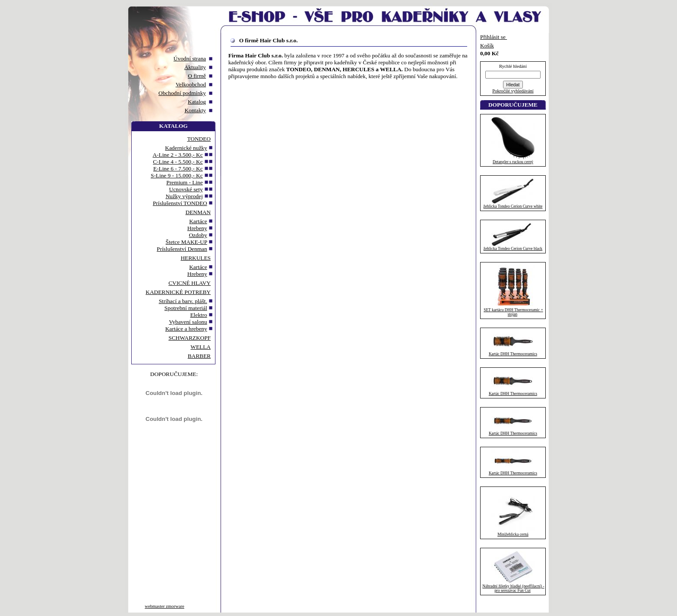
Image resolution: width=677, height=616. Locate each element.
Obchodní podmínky (182, 93)
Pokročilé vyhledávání (513, 91)
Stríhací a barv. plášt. (183, 301)
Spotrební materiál (186, 308)
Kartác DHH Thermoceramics (513, 354)
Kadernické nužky (186, 148)
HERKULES (196, 258)
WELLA (201, 347)
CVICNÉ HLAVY (190, 283)
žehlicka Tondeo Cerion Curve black (513, 249)
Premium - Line (184, 182)
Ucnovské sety (186, 189)
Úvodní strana (190, 58)
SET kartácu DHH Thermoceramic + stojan (513, 312)
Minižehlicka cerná (513, 534)
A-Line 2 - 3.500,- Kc (177, 155)
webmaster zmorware (164, 606)
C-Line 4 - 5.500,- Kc (178, 162)
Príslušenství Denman (182, 249)
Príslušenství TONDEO (180, 203)
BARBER (199, 356)
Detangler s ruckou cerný (513, 162)
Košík (487, 46)
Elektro (198, 315)
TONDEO (199, 139)
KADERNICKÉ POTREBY (178, 292)
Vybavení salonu (188, 322)
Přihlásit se (494, 37)
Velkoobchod (191, 84)
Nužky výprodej (184, 196)
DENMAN (198, 212)
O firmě (197, 76)
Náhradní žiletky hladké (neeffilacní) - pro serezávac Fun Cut (513, 588)
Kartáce (198, 221)
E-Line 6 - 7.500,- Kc (178, 169)
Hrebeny (197, 228)
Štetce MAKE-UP (187, 242)
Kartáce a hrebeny (186, 329)
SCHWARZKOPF (190, 338)
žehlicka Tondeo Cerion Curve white (513, 206)
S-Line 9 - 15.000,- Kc (177, 175)
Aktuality (195, 67)
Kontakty (195, 110)
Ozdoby (198, 235)
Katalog (197, 102)
